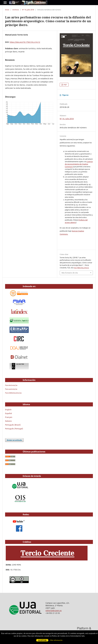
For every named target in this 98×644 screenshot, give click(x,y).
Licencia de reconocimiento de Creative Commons (79, 164)
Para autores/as (11, 389)
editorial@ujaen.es (54, 611)
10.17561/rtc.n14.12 (81, 268)
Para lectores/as (11, 385)
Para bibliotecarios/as (13, 393)
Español (8, 413)
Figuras (65, 95)
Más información (56, 640)
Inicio (7, 10)
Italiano (8, 421)
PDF (65, 85)
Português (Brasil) (13, 425)
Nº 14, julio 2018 (28, 10)
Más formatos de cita (70, 273)
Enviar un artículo (14, 440)
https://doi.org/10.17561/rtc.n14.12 (25, 42)
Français (9, 417)
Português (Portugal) (14, 429)
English (8, 410)
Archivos (16, 10)
